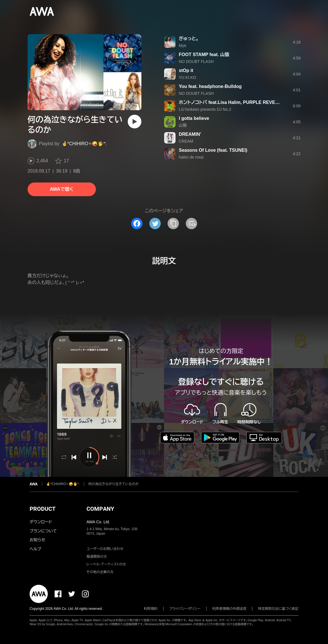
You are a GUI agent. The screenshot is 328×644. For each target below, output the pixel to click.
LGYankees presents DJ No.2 (205, 109)
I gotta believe (194, 118)
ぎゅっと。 (189, 39)
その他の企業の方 (100, 572)
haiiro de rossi (191, 157)
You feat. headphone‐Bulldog (210, 86)
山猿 (183, 125)
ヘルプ (35, 549)
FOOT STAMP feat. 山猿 (204, 55)
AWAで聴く (61, 189)
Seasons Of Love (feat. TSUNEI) (213, 150)
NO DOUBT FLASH (196, 61)
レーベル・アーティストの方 (106, 564)
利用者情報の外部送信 (229, 609)
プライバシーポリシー (185, 609)
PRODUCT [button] (43, 509)
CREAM (186, 141)
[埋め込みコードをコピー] (191, 223)
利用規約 (151, 609)
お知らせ (37, 540)
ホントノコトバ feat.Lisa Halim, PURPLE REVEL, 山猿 (234, 102)
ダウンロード (41, 522)
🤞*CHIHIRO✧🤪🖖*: (84, 144)
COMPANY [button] (100, 509)
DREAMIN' (190, 134)
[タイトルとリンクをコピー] (173, 223)
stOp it (186, 70)
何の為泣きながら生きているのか (113, 484)
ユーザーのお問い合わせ (105, 549)
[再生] (135, 122)
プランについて (43, 531)
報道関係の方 (97, 557)
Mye (183, 46)
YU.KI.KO (188, 77)
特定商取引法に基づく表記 (278, 609)
